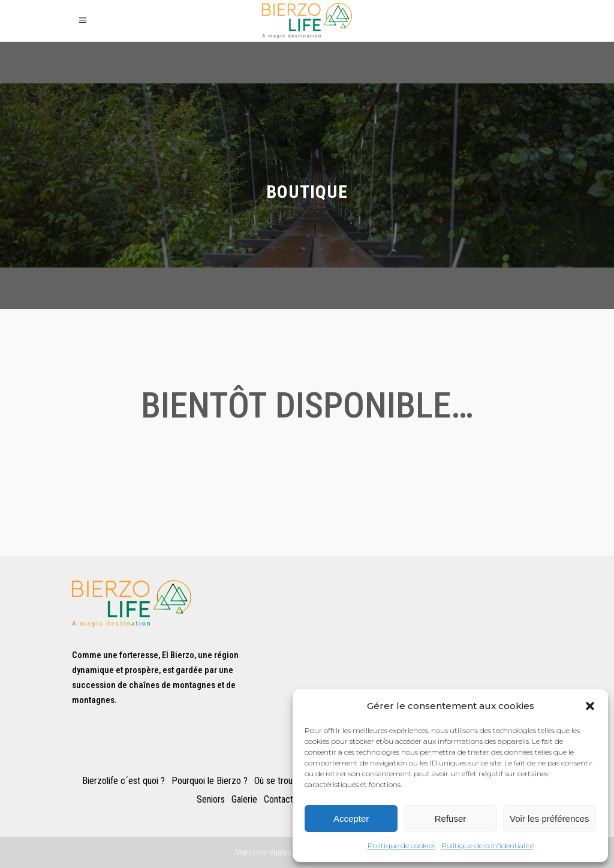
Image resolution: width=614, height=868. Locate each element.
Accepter (351, 819)
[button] (590, 706)
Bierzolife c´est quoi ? (124, 781)
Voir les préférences (550, 819)
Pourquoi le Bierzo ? (210, 781)
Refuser (451, 819)
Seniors (211, 800)
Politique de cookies (401, 846)
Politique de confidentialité (487, 846)
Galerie (244, 800)
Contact (279, 800)
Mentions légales (263, 852)
